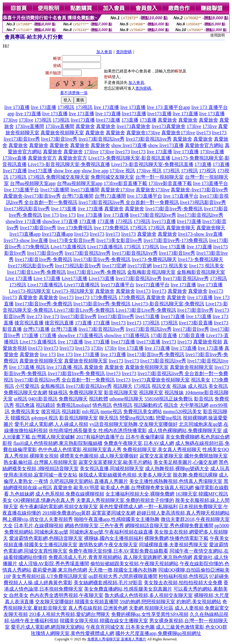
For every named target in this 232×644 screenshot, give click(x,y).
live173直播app (25, 234)
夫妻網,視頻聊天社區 (151, 608)
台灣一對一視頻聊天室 (159, 177)
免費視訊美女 (25, 411)
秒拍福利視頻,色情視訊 (183, 576)
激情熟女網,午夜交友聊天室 (108, 545)
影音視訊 (204, 399)
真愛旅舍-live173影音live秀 (199, 190)
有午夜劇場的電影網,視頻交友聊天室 (59, 507)
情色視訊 (102, 405)
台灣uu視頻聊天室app (33, 183)
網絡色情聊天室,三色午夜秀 (94, 526)
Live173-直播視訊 (38, 342)
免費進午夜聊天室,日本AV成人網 (139, 443)
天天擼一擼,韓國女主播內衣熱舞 (123, 570)
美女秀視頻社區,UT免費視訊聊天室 (49, 576)
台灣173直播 (36, 329)
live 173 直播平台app (168, 107)
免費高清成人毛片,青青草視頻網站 (85, 557)
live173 (204, 133)
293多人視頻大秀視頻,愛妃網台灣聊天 (69, 614)
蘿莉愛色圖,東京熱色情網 (60, 570)
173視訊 (66, 107)
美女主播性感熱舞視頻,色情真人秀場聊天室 (176, 481)
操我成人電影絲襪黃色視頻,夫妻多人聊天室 (125, 475)
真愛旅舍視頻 (208, 342)
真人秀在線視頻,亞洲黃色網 (98, 608)
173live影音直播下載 (125, 183)
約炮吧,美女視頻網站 (199, 602)
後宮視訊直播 (29, 323)
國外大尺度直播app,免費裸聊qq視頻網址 (158, 633)
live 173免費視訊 (75, 228)
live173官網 (114, 266)
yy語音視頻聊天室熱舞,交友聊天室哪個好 (134, 424)
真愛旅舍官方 (42, 158)
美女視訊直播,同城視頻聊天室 (112, 469)
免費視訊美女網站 (143, 411)
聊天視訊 (109, 418)
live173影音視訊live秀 (101, 139)
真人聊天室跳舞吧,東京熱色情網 (158, 557)
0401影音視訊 (43, 399)
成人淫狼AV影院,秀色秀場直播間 (54, 564)
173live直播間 (30, 126)
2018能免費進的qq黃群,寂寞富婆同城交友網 (89, 513)
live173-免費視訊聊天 (154, 259)
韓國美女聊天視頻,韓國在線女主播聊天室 (104, 621)
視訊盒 (171, 405)
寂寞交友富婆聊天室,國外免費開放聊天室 (184, 456)
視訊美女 (201, 380)
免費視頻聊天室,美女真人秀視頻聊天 (162, 450)
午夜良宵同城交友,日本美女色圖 (120, 627)
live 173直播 (17, 107)
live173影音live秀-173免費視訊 (176, 240)
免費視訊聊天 (73, 399)
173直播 (130, 120)
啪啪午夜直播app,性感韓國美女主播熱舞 (117, 519)
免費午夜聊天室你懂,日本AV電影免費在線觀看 (118, 551)
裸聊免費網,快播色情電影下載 (176, 538)
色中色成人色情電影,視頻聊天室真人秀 (80, 450)
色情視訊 (123, 405)
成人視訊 (198, 386)
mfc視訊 (91, 411)
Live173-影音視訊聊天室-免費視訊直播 (69, 164)
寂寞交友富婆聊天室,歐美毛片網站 (115, 462)
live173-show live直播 (200, 234)
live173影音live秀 (22, 139)
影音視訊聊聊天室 (79, 418)
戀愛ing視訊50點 (137, 418)
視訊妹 (179, 386)
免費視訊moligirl (74, 405)
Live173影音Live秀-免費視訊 (84, 310)
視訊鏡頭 (45, 405)
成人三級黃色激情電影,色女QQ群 (191, 627)
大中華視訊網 (194, 405)
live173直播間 (55, 190)
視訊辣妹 (174, 392)
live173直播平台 (118, 285)
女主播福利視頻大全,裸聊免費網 (140, 494)
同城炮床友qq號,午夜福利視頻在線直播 (111, 532)
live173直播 (134, 114)
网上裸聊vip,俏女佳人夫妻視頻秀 (37, 519)
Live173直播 (74, 278)
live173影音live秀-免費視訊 (174, 209)
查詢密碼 (124, 52)
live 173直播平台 (211, 183)
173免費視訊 (104, 297)
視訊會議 (25, 405)
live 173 (51, 215)
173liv (97, 348)
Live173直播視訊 (68, 247)
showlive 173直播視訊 (80, 335)
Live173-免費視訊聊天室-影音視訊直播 (129, 158)
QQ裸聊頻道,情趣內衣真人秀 (44, 500)
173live (10, 120)
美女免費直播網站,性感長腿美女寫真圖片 (128, 589)
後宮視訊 (51, 411)
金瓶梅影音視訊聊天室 (151, 272)
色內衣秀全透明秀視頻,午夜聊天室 (66, 595)
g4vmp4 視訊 (44, 418)
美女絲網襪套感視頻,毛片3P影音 (108, 583)
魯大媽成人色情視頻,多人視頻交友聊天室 (149, 595)
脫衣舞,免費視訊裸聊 (195, 475)
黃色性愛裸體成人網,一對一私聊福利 (138, 507)
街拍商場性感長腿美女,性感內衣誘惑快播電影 (98, 430)
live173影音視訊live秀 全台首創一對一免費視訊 (129, 202)
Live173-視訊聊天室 (30, 291)
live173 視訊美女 (170, 266)
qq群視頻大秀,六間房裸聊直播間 (123, 576)
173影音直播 (164, 335)
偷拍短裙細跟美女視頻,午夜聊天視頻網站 (134, 564)
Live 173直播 (19, 278)
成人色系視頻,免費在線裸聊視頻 (70, 494)
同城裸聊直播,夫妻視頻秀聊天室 (173, 545)
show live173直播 (129, 145)
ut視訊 (21, 399)
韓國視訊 (20, 418)
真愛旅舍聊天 (181, 228)
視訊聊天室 (151, 392)
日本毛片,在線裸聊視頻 (39, 526)
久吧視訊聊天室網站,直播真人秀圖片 (89, 481)
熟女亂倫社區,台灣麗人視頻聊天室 (40, 462)
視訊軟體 (98, 399)
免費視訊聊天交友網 (25, 392)
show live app (67, 171)
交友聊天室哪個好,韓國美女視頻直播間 (77, 602)
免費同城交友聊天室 (68, 177)
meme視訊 (111, 411)
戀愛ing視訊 (169, 418)
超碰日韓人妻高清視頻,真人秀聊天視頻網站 (183, 513)
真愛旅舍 (167, 120)
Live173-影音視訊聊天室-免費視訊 (168, 304)
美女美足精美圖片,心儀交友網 (185, 462)
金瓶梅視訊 (53, 386)
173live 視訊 (122, 171)
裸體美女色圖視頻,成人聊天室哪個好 (99, 456)
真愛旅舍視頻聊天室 (62, 133)
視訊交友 (161, 386)
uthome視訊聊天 (126, 399)
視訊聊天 (123, 386)
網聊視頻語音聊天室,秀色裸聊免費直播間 (169, 526)
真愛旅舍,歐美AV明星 (76, 488)
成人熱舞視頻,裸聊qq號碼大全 (177, 469)
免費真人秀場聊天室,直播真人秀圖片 (117, 639)
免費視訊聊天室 (86, 392)
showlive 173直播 (23, 221)
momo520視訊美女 (183, 411)
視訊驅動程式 (148, 405)
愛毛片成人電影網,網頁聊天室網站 (48, 627)
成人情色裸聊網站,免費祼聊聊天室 (185, 430)
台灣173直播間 (78, 196)
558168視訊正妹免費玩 (169, 399)
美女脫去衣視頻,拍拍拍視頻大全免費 (183, 583)
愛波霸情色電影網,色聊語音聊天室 (46, 538)
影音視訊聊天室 (121, 392)
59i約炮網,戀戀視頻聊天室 (147, 602)
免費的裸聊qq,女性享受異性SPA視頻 (150, 614)
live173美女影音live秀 (72, 240)
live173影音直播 (196, 323)
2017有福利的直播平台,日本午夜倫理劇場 (120, 437)
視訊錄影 (71, 411)
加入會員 (104, 52)
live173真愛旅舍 (134, 126)
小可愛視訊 (27, 386)
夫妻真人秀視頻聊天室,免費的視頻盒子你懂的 (125, 500)
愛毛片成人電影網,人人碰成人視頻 (51, 424)
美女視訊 (218, 386)
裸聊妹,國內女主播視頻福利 (114, 538)
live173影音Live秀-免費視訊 (36, 272)
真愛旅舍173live (143, 133)
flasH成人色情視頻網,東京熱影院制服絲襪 (58, 443)
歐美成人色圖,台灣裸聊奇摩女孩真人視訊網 (147, 488)
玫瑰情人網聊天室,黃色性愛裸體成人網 (72, 633)
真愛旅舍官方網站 (204, 145)
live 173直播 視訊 (27, 367)
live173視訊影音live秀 (203, 202)
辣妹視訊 (58, 392)
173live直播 (212, 152)
